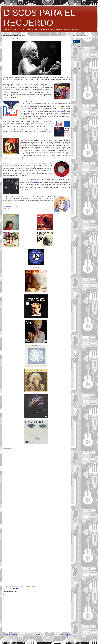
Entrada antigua (64, 635)
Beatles (9, 96)
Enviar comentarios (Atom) (16, 638)
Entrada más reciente (10, 635)
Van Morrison (6, 167)
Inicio (38, 635)
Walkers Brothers (61, 112)
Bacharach (12, 123)
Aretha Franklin (20, 159)
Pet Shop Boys (35, 183)
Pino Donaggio (24, 144)
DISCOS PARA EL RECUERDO (81, 48)
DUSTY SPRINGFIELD (14, 589)
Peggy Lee (18, 84)
